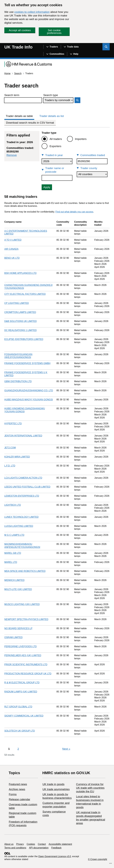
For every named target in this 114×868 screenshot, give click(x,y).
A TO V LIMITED (13, 240)
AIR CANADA (11, 249)
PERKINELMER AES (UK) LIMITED (23, 655)
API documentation (39, 848)
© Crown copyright (98, 859)
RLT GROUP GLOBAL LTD (18, 707)
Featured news (18, 784)
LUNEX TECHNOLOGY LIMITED (21, 517)
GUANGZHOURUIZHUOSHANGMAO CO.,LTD (29, 390)
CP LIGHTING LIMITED (17, 303)
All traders (56, 139)
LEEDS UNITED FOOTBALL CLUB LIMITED (27, 487)
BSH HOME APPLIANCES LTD (20, 273)
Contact (42, 844)
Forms (13, 794)
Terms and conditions (15, 848)
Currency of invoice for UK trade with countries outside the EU (90, 788)
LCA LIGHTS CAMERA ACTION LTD (23, 478)
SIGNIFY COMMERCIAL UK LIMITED (24, 716)
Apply (47, 187)
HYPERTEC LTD (13, 424)
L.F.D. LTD (10, 466)
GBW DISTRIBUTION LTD (18, 381)
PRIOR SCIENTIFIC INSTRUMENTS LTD (26, 664)
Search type (51, 95)
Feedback (56, 848)
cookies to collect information (32, 12)
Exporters (55, 146)
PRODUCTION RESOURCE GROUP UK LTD (28, 674)
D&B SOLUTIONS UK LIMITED (21, 321)
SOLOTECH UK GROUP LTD (20, 731)
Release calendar (20, 799)
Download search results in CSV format (30, 123)
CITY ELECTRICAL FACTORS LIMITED (25, 294)
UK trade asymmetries (56, 789)
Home (7, 73)
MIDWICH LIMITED (14, 580)
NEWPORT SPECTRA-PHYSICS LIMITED (26, 619)
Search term (12, 95)
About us (9, 844)
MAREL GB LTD (13, 553)
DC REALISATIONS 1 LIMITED (21, 330)
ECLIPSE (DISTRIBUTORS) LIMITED (24, 339)
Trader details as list (52, 116)
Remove (12, 155)
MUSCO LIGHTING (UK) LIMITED (22, 604)
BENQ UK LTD (12, 258)
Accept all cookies (20, 30)
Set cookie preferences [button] (54, 32)
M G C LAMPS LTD (14, 535)
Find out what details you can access (74, 212)
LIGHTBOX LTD (13, 505)
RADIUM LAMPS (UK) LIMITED (21, 692)
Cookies (31, 844)
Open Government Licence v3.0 (55, 856)
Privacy (20, 844)
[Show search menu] (106, 47)
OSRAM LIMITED (13, 637)
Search (18, 73)
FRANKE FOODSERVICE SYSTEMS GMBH (27, 363)
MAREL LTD (11, 562)
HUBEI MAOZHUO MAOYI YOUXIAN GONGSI (29, 400)
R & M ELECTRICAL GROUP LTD (22, 683)
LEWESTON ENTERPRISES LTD (22, 496)
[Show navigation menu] (52, 47)
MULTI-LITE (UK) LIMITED (18, 589)
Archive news (17, 789)
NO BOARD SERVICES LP (18, 628)
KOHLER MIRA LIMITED (17, 457)
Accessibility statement (60, 844)
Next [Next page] (66, 749)
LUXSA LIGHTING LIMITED (19, 526)
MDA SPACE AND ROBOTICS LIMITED (25, 571)
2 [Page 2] (18, 749)
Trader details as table (19, 116)
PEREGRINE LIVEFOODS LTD (21, 646)
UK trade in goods (53, 784)
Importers (81, 139)
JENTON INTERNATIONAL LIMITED (23, 436)
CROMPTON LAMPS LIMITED (20, 312)
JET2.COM (10, 448)
